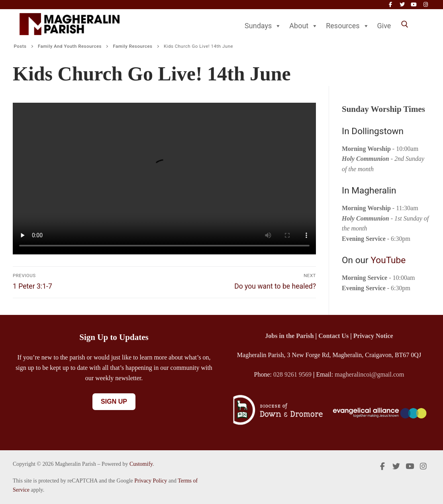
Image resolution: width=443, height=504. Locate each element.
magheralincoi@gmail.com (369, 374)
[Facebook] (390, 5)
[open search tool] (405, 24)
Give (384, 26)
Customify (141, 464)
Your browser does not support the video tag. (164, 179)
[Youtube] (414, 5)
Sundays (263, 26)
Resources (347, 26)
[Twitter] (402, 5)
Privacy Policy (151, 481)
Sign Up (114, 401)
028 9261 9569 (292, 374)
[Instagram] (426, 5)
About (304, 26)
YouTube (388, 260)
